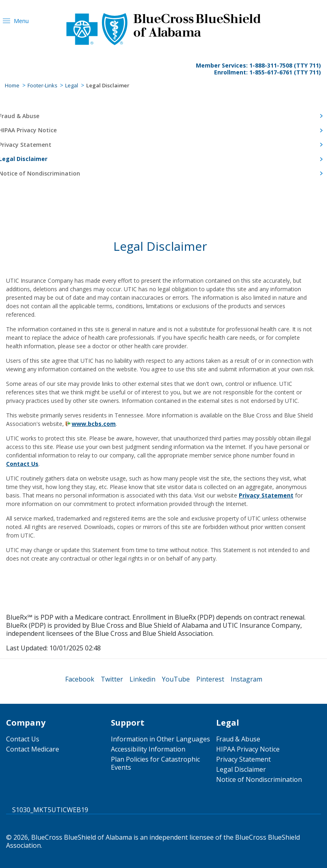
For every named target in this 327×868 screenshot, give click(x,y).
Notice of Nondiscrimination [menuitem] (259, 779)
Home (12, 85)
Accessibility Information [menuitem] (148, 749)
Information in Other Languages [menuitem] (160, 739)
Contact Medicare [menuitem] (33, 749)
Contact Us (22, 464)
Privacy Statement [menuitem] (243, 759)
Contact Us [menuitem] (23, 739)
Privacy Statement (266, 495)
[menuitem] (80, 679)
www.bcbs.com (94, 424)
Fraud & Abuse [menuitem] (238, 739)
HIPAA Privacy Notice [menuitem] (248, 749)
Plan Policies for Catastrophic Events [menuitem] (155, 763)
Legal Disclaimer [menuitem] (241, 769)
